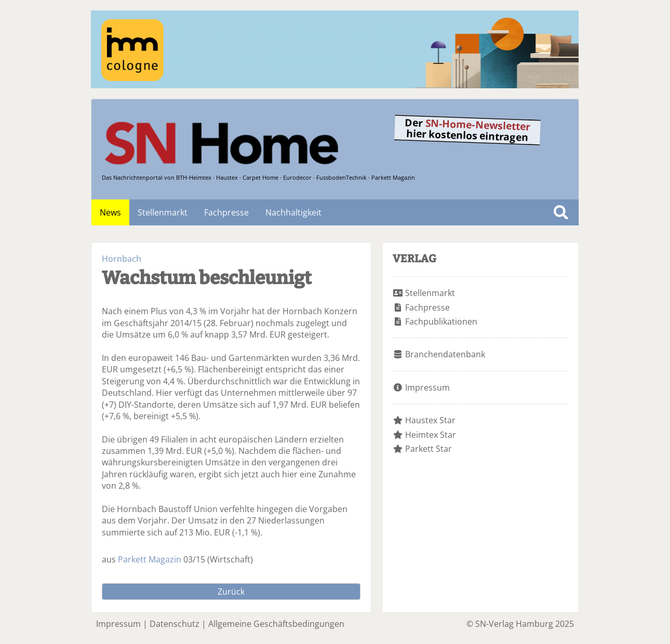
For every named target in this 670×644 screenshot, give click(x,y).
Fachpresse (226, 212)
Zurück (231, 592)
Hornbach (122, 259)
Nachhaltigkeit (293, 212)
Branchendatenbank (445, 354)
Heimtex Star (431, 435)
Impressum (427, 387)
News (110, 212)
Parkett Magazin (150, 559)
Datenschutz (175, 624)
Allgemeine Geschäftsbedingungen (276, 624)
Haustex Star (430, 420)
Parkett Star (428, 449)
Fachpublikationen (441, 321)
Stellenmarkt (163, 212)
